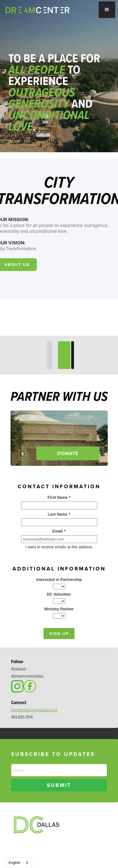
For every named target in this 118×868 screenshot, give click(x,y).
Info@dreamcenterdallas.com (34, 710)
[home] (44, 10)
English (15, 863)
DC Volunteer (59, 594)
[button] (107, 10)
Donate (68, 453)
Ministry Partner (59, 609)
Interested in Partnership (59, 580)
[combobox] (19, 863)
